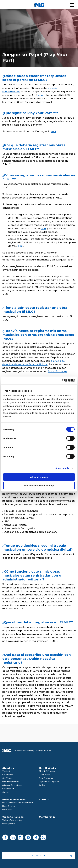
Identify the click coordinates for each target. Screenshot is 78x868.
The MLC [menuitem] (6, 771)
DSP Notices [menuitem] (44, 775)
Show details (62, 468)
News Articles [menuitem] (8, 806)
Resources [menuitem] (7, 810)
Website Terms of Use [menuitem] (12, 820)
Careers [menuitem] (6, 792)
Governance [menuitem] (8, 775)
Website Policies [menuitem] (13, 817)
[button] (72, 5)
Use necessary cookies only (39, 486)
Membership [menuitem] (47, 817)
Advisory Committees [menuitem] (12, 785)
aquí (41, 95)
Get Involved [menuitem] (8, 789)
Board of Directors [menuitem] (11, 782)
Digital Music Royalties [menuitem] (49, 782)
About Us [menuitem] (8, 768)
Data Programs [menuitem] (46, 778)
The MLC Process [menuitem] (47, 771)
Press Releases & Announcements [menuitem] (18, 803)
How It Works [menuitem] (47, 768)
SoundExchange (58, 371)
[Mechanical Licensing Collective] (39, 5)
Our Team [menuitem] (7, 778)
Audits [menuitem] (42, 785)
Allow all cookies (39, 477)
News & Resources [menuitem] (14, 800)
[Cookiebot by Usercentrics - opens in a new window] (62, 381)
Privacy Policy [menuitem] (9, 824)
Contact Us (52, 856)
